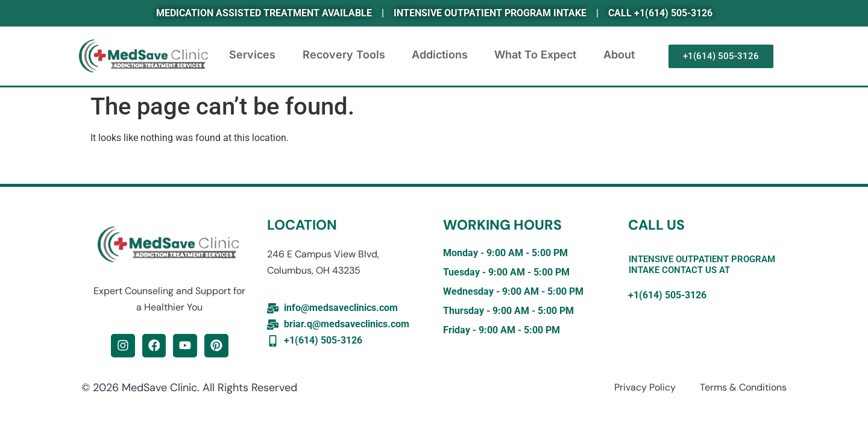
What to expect (537, 62)
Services (254, 62)
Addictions (442, 62)
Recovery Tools (346, 62)
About (621, 62)
